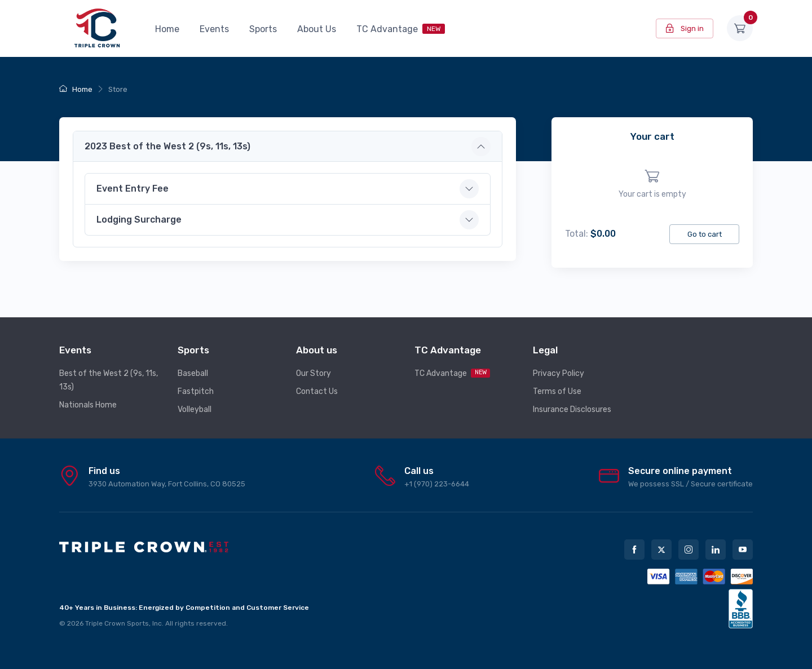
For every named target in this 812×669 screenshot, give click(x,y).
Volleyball (195, 409)
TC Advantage (401, 29)
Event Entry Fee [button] (133, 189)
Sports (263, 29)
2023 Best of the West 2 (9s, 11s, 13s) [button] (167, 146)
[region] (652, 185)
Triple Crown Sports (117, 623)
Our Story (314, 373)
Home (167, 29)
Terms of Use (557, 391)
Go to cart (705, 234)
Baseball (193, 373)
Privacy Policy (559, 373)
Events (214, 29)
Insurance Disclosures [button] (572, 409)
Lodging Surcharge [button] (139, 220)
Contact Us (317, 391)
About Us (317, 29)
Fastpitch (196, 391)
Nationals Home (88, 405)
